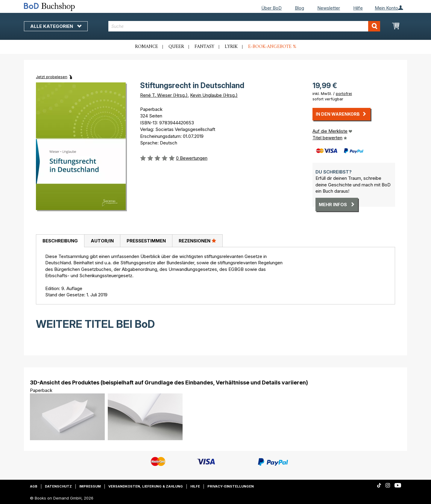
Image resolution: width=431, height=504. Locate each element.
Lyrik (231, 47)
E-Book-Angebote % (272, 47)
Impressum (90, 486)
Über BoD (271, 8)
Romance (147, 47)
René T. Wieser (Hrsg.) (164, 95)
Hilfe (358, 8)
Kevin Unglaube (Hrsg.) (214, 95)
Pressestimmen (146, 241)
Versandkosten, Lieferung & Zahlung (146, 486)
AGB (34, 486)
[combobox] (244, 26)
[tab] (60, 241)
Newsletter (329, 8)
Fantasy (204, 47)
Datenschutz (58, 486)
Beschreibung (60, 241)
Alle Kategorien (56, 26)
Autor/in (102, 241)
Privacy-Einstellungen (231, 486)
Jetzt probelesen (52, 77)
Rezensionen (197, 241)
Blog (299, 8)
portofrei (344, 93)
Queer (176, 47)
